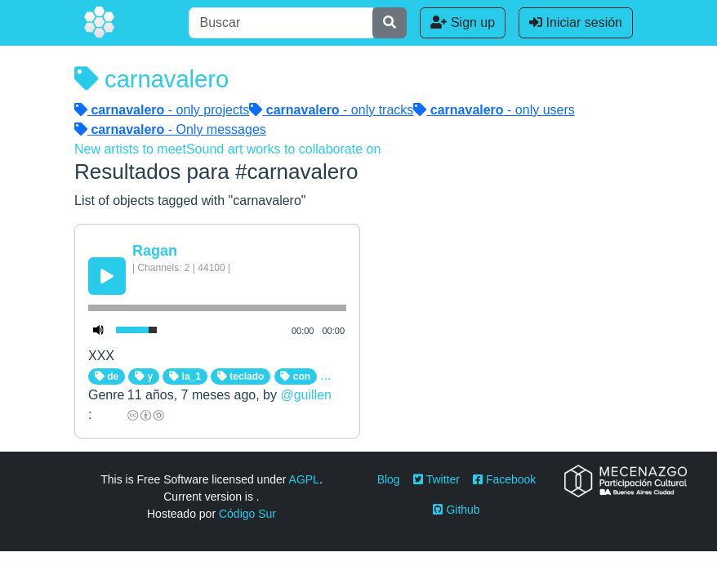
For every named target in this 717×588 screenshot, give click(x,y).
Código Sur (247, 514)
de (107, 376)
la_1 (185, 376)
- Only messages (170, 129)
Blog (389, 479)
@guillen (306, 395)
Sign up (463, 22)
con (295, 376)
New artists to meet (130, 149)
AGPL (304, 479)
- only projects (162, 110)
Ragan (155, 251)
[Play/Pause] (107, 276)
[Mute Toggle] (99, 330)
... (325, 375)
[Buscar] (281, 23)
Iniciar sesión (576, 22)
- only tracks (331, 110)
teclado (240, 376)
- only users (494, 110)
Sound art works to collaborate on (283, 149)
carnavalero (151, 79)
